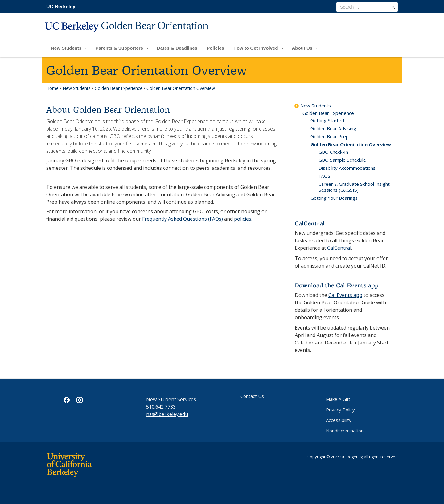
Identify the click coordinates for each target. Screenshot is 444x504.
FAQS (325, 176)
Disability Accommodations (347, 168)
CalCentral (339, 248)
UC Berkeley (61, 7)
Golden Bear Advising (333, 128)
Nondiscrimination (345, 431)
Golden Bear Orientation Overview (351, 144)
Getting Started (327, 120)
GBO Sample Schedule (342, 160)
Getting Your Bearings (334, 198)
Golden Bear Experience (119, 88)
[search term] (367, 7)
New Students (77, 88)
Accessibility (339, 420)
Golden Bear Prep (330, 136)
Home (52, 88)
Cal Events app (345, 295)
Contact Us (252, 396)
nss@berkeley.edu (167, 414)
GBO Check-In (333, 152)
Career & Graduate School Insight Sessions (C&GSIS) (354, 187)
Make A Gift (338, 399)
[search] (393, 7)
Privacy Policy (340, 410)
